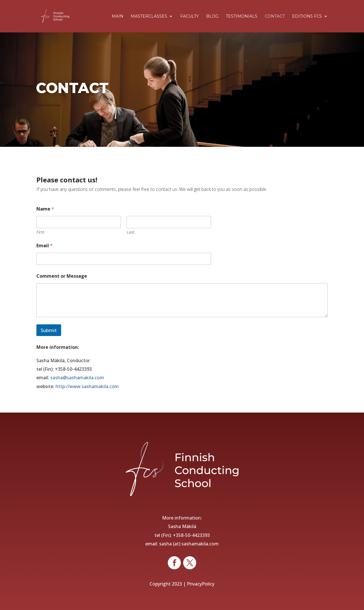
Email (45, 246)
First (40, 232)
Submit (49, 330)
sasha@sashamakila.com (77, 378)
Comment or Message (62, 276)
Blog (212, 17)
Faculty (190, 17)
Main (118, 17)
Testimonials (242, 17)
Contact (275, 17)
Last (131, 232)
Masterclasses (149, 17)
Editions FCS (307, 17)
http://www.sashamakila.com (87, 386)
